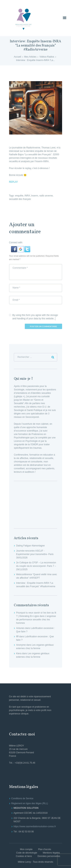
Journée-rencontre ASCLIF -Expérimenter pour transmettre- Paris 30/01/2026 (35, 554)
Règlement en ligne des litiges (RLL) (30, 803)
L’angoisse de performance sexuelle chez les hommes (36, 620)
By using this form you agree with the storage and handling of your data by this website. (35, 317)
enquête (19, 196)
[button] (14, 248)
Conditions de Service (22, 798)
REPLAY (13, 182)
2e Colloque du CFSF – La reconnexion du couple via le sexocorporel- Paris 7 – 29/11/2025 (36, 566)
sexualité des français (20, 199)
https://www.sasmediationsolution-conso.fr (35, 826)
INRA (27, 196)
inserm (35, 196)
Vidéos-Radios (47, 57)
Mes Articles (30, 57)
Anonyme (21, 645)
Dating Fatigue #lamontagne (30, 546)
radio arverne (46, 196)
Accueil (18, 57)
